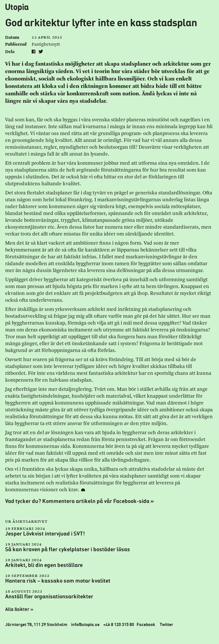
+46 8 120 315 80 (119, 624)
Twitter (167, 624)
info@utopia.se (85, 624)
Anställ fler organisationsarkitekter (49, 596)
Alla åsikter (20, 609)
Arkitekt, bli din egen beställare (44, 565)
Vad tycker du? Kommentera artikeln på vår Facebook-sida (80, 501)
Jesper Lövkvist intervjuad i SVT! (45, 533)
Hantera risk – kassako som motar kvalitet (58, 580)
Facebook (146, 624)
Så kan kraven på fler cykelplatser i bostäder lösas (68, 549)
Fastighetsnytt (46, 45)
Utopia (17, 7)
